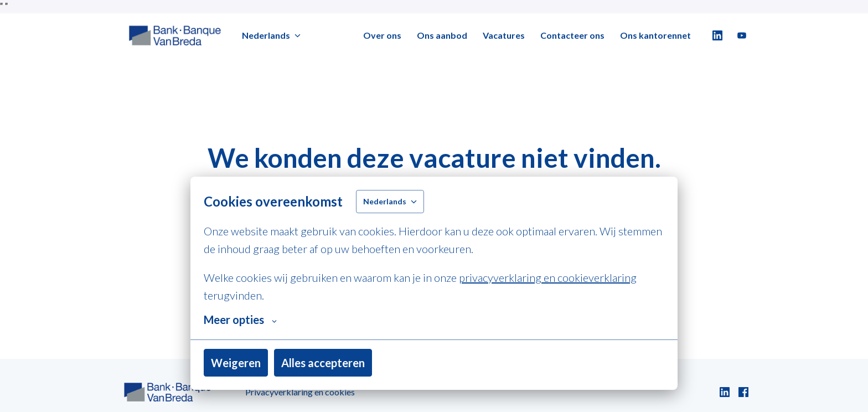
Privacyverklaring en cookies (300, 392)
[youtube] (742, 35)
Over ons (382, 35)
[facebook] (743, 392)
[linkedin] (717, 35)
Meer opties (240, 320)
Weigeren (236, 363)
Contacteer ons (572, 35)
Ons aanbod (442, 35)
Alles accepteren (323, 363)
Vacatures (504, 35)
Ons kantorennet (655, 35)
